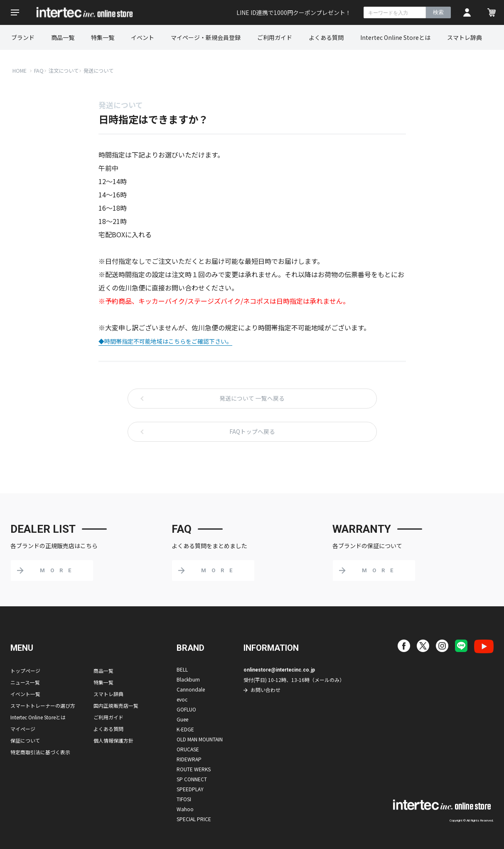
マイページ (23, 729)
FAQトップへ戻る (252, 432)
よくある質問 (326, 37)
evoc (182, 699)
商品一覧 (63, 37)
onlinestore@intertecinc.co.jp (280, 670)
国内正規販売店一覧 (116, 705)
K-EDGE (185, 729)
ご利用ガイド (275, 37)
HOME (20, 70)
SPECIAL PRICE (194, 819)
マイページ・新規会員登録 (206, 37)
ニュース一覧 (25, 682)
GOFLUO (186, 709)
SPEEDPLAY (190, 789)
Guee (182, 719)
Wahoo (185, 809)
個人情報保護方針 (113, 740)
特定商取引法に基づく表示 (40, 752)
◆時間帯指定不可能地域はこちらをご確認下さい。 (165, 341)
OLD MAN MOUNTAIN (200, 739)
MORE (58, 570)
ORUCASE (188, 749)
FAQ (39, 70)
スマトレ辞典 (465, 37)
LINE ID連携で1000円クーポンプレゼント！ (294, 12)
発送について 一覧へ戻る (252, 399)
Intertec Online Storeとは (395, 37)
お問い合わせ (266, 690)
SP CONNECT (192, 779)
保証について (25, 740)
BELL (182, 669)
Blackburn (188, 679)
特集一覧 (103, 37)
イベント (143, 37)
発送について (103, 70)
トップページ (25, 671)
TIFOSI (184, 799)
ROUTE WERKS (194, 769)
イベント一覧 (25, 694)
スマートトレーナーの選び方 (43, 705)
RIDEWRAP (189, 759)
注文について (66, 70)
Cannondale (191, 689)
